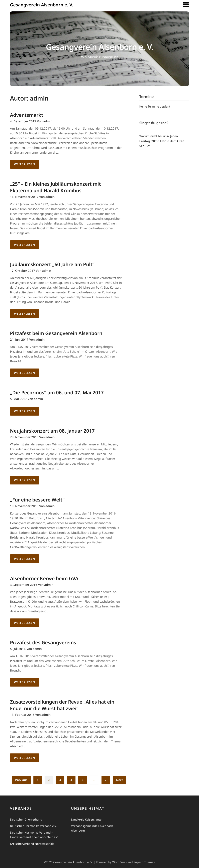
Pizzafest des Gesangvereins (43, 642)
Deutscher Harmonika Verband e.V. (33, 826)
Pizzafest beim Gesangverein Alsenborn (56, 333)
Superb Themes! (145, 862)
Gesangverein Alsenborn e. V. (42, 5)
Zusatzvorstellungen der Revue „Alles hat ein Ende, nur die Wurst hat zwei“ (62, 705)
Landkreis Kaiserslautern (88, 819)
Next (119, 780)
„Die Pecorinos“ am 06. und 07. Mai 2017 (57, 392)
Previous (21, 780)
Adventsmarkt (27, 115)
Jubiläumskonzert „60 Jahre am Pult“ (52, 264)
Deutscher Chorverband (26, 819)
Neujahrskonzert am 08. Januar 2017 (52, 431)
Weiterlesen (25, 164)
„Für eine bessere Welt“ (37, 500)
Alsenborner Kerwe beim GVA (44, 578)
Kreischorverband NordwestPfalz (32, 844)
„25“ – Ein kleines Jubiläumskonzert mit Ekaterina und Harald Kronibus (55, 187)
